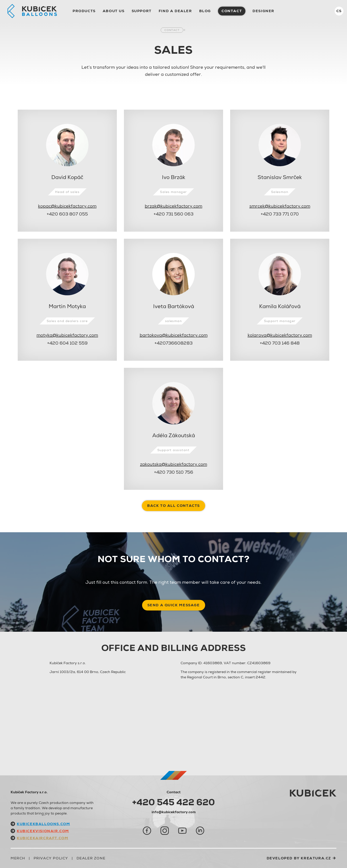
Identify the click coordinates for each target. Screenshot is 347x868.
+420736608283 (173, 343)
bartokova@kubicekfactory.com (174, 335)
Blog (205, 11)
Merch (18, 858)
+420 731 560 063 (173, 214)
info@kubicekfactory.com (174, 812)
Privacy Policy (51, 858)
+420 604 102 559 (67, 343)
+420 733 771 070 (280, 214)
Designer (263, 11)
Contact (172, 30)
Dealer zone (91, 858)
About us (114, 11)
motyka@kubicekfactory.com (67, 335)
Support (142, 11)
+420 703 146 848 (280, 343)
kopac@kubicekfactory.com (67, 206)
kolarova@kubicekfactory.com (280, 335)
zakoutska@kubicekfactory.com (174, 464)
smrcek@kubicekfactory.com (280, 206)
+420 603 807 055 (67, 214)
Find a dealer (175, 11)
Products (84, 11)
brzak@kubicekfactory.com (173, 206)
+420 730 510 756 (174, 472)
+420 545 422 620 (173, 802)
